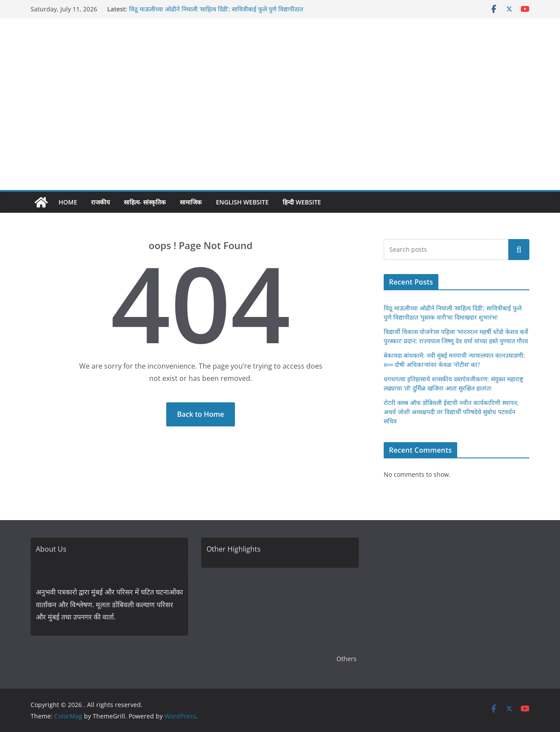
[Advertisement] (280, 124)
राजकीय (100, 202)
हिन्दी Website (302, 202)
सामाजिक (191, 202)
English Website (242, 202)
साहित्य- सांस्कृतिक (145, 202)
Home (68, 202)
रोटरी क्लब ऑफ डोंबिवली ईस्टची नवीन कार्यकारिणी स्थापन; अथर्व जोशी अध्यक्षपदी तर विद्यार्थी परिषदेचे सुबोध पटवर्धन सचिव (451, 412)
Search (519, 250)
